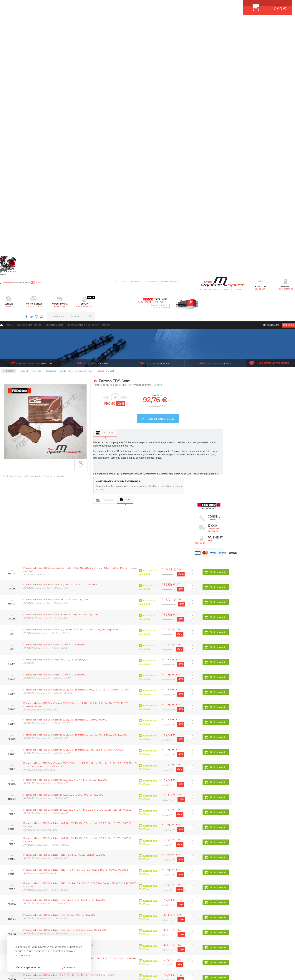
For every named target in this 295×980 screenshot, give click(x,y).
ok (289, 907)
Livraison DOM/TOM (54, 30)
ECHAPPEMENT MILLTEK (117, 919)
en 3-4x (75, 871)
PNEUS (108, 929)
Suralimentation (64, 910)
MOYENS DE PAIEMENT (162, 919)
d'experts (110, 21)
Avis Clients (277, 962)
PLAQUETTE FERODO (115, 910)
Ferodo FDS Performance (19, 138)
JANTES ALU (110, 924)
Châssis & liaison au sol (68, 924)
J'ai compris (70, 967)
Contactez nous (218, 928)
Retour (70, 76)
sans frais (160, 21)
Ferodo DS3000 (14, 133)
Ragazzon (31, 69)
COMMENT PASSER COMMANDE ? (167, 915)
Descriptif (168, 138)
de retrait (174, 871)
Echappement (62, 915)
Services (21, 30)
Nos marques (35, 30)
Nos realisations (75, 30)
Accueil (9, 30)
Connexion (288, 30)
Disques (11, 106)
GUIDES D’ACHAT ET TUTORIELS (167, 943)
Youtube (242, 5)
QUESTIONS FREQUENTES (164, 938)
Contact (106, 30)
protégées (223, 871)
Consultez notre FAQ (225, 938)
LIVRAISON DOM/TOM (161, 933)
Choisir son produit (221, 124)
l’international (185, 21)
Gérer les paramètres (28, 967)
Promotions (92, 30)
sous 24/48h (60, 21)
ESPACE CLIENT (158, 905)
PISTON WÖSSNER (113, 915)
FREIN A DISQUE (112, 947)
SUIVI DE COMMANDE (161, 924)
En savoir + (219, 90)
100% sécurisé (85, 21)
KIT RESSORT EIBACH (115, 933)
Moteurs (59, 905)
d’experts (124, 871)
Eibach (215, 69)
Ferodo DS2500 (14, 129)
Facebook (227, 5)
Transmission (62, 919)
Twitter (232, 5)
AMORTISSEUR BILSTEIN (117, 905)
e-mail (82, 5)
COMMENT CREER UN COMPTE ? (167, 910)
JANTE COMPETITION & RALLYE (120, 943)
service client (135, 21)
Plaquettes (13, 118)
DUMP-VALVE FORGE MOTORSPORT (122, 938)
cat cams (92, 69)
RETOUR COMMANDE (161, 929)
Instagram (237, 5)
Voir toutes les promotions (274, 68)
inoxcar (154, 69)
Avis (188, 205)
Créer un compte (271, 30)
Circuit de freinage (18, 95)
